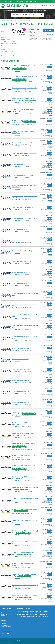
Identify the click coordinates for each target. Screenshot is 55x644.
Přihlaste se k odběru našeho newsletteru (25, 611)
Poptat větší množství (49, 35)
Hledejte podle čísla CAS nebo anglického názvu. (24, 15)
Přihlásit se (46, 6)
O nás (2, 611)
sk (53, 1)
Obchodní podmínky (5, 614)
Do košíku (49, 67)
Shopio (18, 640)
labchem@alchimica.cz (8, 634)
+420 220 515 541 (7, 631)
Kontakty (3, 616)
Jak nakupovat (4, 613)
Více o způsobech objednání (47, 40)
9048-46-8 (14, 42)
